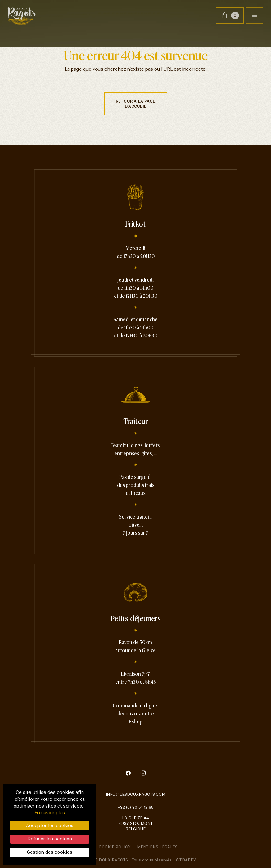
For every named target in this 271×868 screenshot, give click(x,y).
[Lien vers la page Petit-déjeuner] (135, 659)
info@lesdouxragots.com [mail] (135, 794)
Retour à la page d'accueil (136, 104)
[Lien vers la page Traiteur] (136, 466)
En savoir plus (50, 813)
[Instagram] (143, 774)
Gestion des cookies (50, 852)
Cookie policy (115, 847)
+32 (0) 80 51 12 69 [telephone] (136, 807)
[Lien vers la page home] (22, 16)
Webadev (186, 860)
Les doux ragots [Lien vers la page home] (109, 860)
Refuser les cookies (50, 839)
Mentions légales (157, 847)
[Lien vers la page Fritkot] (135, 269)
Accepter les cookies (50, 826)
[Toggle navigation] (255, 16)
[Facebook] (132, 774)
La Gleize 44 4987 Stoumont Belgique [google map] (136, 823)
